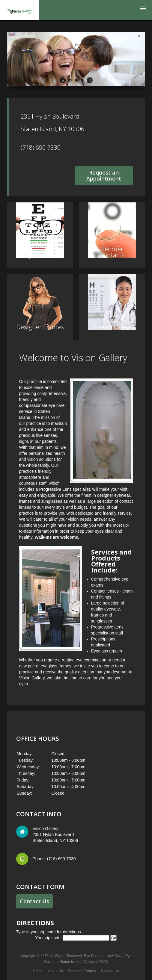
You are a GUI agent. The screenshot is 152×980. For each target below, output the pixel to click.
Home (38, 971)
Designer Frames (82, 971)
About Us (55, 971)
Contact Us (34, 901)
